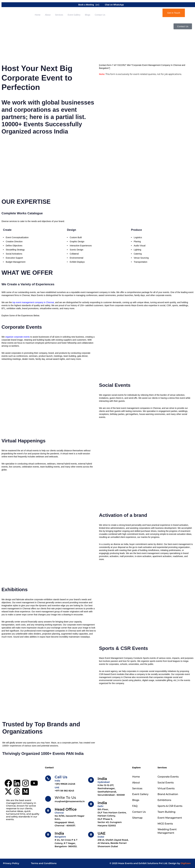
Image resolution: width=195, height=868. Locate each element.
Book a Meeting (84, 5)
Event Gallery (74, 15)
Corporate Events (168, 777)
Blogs (88, 15)
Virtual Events (166, 788)
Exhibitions (164, 800)
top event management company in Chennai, (34, 302)
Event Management (170, 818)
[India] (65, 840)
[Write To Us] (65, 799)
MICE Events (165, 824)
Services (59, 15)
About (48, 15)
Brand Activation (168, 794)
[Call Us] (65, 780)
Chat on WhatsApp (112, 5)
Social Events (166, 783)
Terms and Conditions (44, 863)
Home (38, 15)
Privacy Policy (11, 863)
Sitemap (137, 818)
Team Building (166, 812)
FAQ (135, 806)
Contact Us (100, 15)
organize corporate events (18, 337)
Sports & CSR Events (170, 806)
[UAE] (109, 840)
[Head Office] (65, 817)
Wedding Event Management (167, 831)
